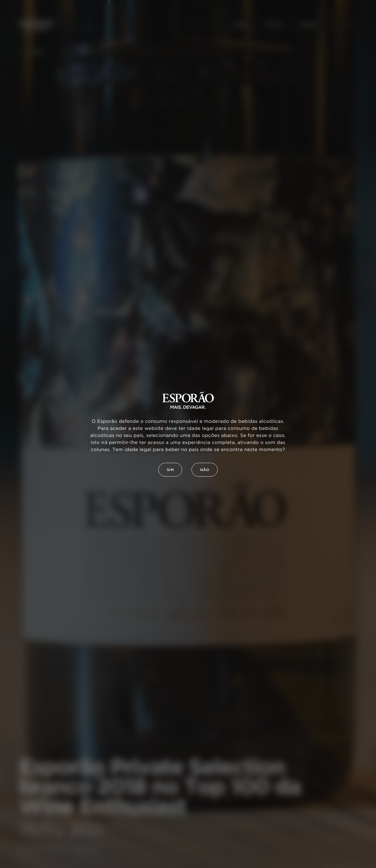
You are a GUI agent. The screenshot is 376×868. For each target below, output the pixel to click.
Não (205, 470)
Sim (170, 470)
